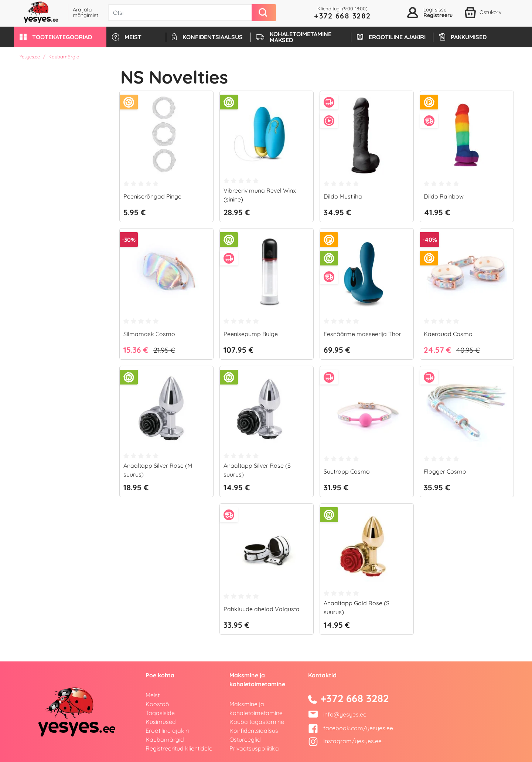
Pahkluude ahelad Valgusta (262, 609)
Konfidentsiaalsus (254, 731)
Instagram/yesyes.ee (345, 741)
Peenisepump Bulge (251, 334)
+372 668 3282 (342, 16)
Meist (153, 695)
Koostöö (157, 704)
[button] (60, 37)
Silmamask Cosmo (149, 334)
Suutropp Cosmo (347, 471)
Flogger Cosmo (445, 471)
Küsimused (161, 722)
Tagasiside (160, 713)
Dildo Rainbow (444, 196)
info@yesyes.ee (345, 714)
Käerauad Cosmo (448, 334)
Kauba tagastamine (257, 722)
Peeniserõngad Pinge (152, 196)
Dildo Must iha (343, 196)
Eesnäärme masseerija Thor (362, 334)
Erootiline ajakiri (167, 731)
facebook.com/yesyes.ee (351, 728)
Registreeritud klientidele (179, 748)
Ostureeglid (245, 739)
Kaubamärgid (165, 739)
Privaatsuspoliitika (254, 748)
